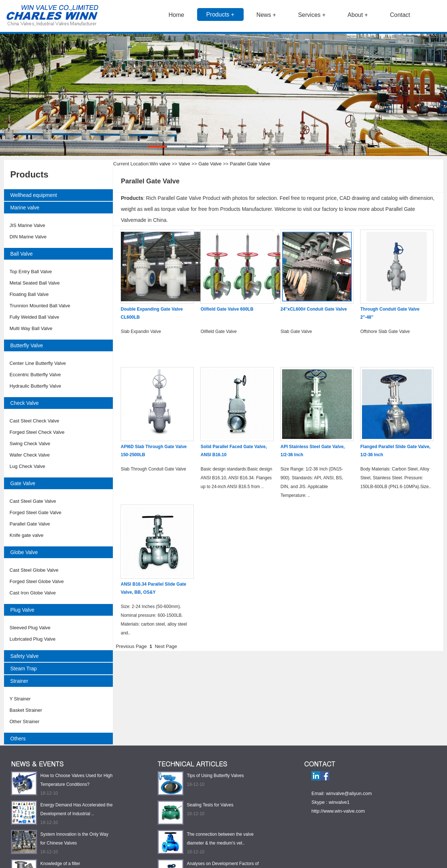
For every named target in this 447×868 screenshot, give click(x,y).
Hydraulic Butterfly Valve (35, 386)
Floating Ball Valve (29, 294)
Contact (400, 15)
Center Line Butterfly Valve (38, 363)
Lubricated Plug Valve (33, 639)
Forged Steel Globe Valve (37, 581)
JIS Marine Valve (27, 225)
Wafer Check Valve (30, 455)
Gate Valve (210, 164)
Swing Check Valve (30, 444)
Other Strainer (25, 721)
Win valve (160, 164)
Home (176, 15)
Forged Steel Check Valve (37, 432)
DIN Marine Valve (28, 237)
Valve (185, 164)
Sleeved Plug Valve (30, 628)
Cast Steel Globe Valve (34, 570)
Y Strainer (20, 699)
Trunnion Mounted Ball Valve (40, 306)
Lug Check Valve (27, 466)
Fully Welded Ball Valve (34, 317)
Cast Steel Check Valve (34, 421)
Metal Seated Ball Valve (35, 283)
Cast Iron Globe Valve (33, 593)
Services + (312, 15)
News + (266, 15)
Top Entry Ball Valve (31, 272)
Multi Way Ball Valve (31, 328)
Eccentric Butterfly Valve (35, 375)
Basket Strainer (26, 710)
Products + (220, 14)
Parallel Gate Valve (30, 524)
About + (358, 15)
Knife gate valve (27, 535)
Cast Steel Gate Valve (33, 501)
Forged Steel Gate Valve (35, 512)
